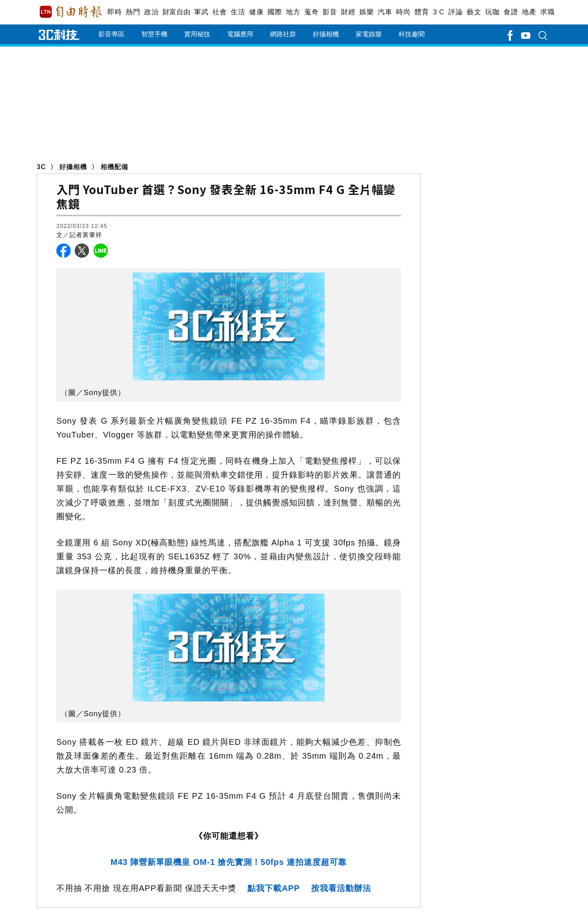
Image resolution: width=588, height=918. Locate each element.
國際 (275, 12)
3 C (439, 12)
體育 (422, 12)
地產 (529, 12)
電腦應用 (240, 34)
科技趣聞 (412, 34)
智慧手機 (154, 34)
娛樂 (366, 12)
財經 (348, 12)
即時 (115, 12)
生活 (238, 12)
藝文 (474, 12)
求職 (547, 12)
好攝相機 (326, 34)
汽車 (385, 12)
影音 (330, 12)
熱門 (133, 12)
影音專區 (111, 34)
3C (41, 167)
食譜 (511, 12)
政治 (151, 12)
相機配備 (114, 167)
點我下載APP (274, 888)
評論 (455, 12)
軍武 (201, 12)
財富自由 (176, 12)
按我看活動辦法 (341, 888)
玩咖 (492, 12)
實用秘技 (197, 34)
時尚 (403, 12)
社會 (219, 12)
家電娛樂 (369, 34)
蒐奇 (311, 12)
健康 (256, 12)
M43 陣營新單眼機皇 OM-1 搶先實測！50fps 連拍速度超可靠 (229, 862)
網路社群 (283, 34)
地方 (293, 12)
